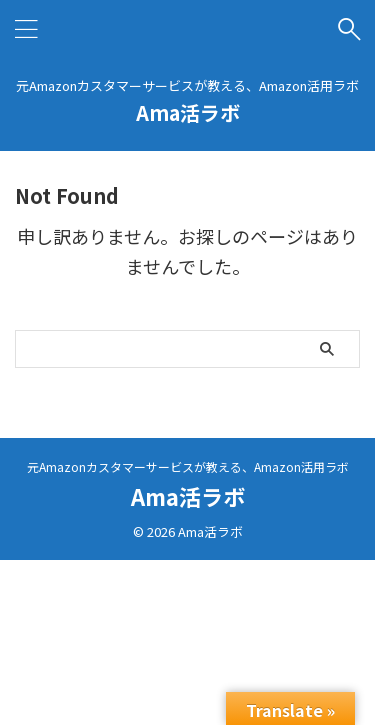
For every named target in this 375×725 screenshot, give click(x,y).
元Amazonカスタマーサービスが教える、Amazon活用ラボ (188, 466)
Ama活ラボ (188, 112)
